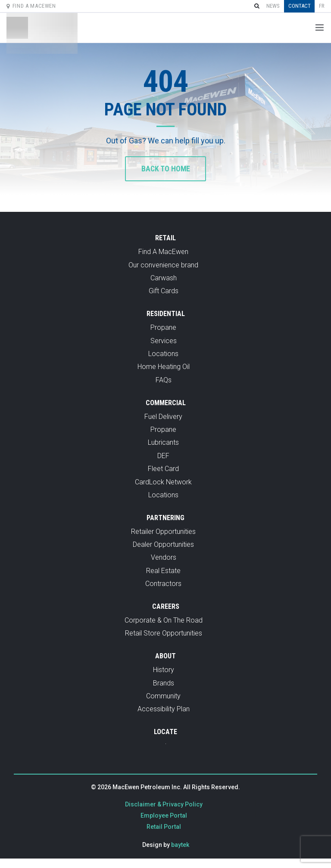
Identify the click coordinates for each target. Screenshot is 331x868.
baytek (180, 845)
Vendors (164, 558)
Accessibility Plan (164, 710)
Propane (163, 328)
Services (164, 341)
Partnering (165, 518)
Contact (300, 6)
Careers (166, 607)
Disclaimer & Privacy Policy (164, 805)
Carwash (164, 279)
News (273, 6)
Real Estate (163, 572)
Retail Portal (164, 827)
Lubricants (163, 443)
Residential (166, 315)
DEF (163, 456)
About (165, 657)
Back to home (166, 169)
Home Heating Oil (164, 367)
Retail (165, 239)
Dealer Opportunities (163, 545)
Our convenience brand (163, 265)
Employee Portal (164, 816)
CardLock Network (163, 482)
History (164, 671)
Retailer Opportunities (163, 532)
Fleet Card (163, 470)
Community (163, 697)
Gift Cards (164, 292)
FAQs (164, 380)
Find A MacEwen (31, 6)
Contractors (163, 584)
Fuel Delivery (163, 417)
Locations (163, 355)
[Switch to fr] (322, 6)
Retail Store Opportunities (164, 634)
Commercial (166, 403)
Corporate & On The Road (164, 621)
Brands (164, 684)
